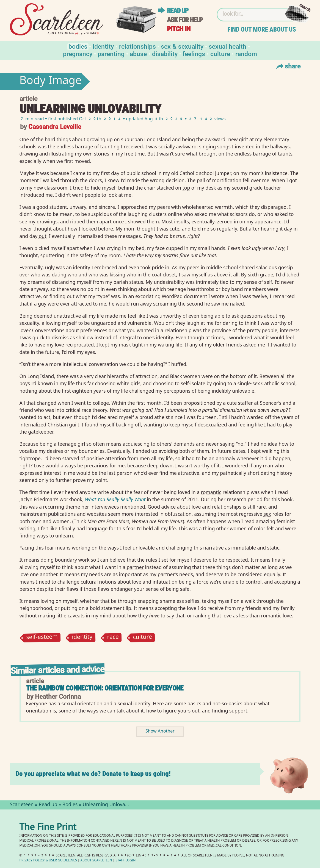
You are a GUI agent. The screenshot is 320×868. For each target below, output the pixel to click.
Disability (165, 53)
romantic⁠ (211, 492)
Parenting (111, 53)
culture (143, 638)
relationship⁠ (178, 330)
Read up (178, 11)
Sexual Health (227, 46)
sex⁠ (267, 514)
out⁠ (43, 236)
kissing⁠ (118, 274)
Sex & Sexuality (182, 46)
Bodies (78, 46)
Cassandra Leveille (55, 126)
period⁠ (255, 499)
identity (82, 638)
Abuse (138, 53)
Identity (103, 46)
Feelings (194, 53)
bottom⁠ (238, 376)
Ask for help (185, 20)
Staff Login (125, 861)
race (113, 638)
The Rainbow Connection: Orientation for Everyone (105, 688)
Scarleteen (22, 805)
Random (246, 53)
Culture (220, 53)
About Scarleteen (96, 861)
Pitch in (179, 29)
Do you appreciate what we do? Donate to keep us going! (93, 774)
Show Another (160, 732)
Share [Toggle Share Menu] (288, 66)
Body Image (51, 82)
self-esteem (42, 638)
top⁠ (186, 188)
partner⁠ (135, 567)
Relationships (137, 46)
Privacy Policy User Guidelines (48, 861)
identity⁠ (82, 267)
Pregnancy (78, 53)
